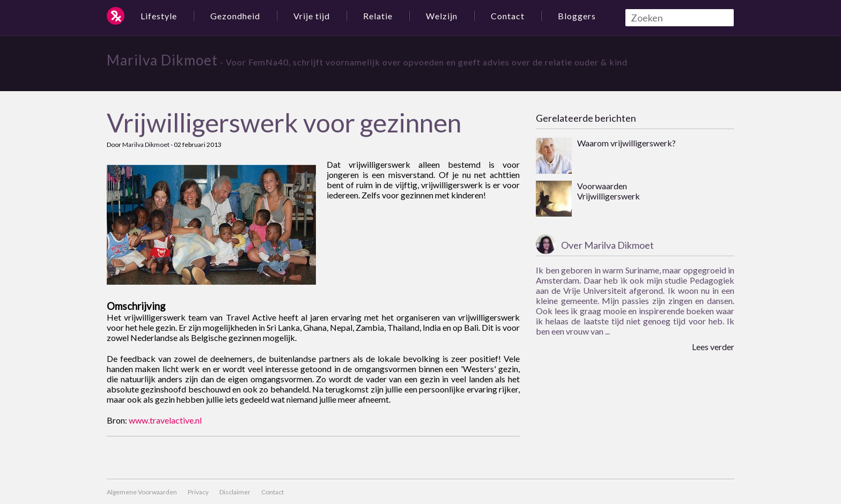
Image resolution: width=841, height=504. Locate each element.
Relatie (378, 16)
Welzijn (442, 16)
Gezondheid (235, 16)
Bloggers (577, 16)
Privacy (198, 492)
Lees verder (713, 347)
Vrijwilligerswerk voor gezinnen (284, 123)
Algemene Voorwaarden (142, 492)
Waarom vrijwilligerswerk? (626, 143)
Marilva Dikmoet (162, 60)
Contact (508, 16)
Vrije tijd (312, 16)
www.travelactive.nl (165, 420)
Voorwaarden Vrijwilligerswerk (608, 191)
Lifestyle (159, 16)
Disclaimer (235, 492)
